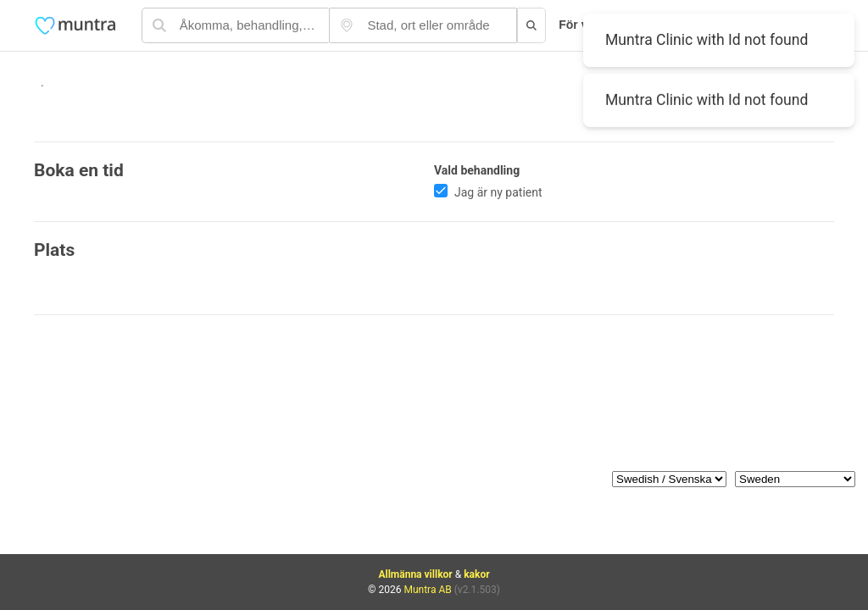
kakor (476, 574)
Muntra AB (427, 590)
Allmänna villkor (415, 574)
